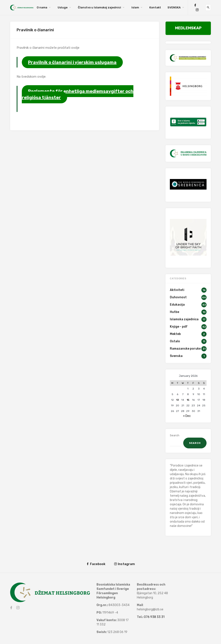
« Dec (187, 416)
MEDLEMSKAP (188, 28)
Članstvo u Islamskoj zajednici (99, 7)
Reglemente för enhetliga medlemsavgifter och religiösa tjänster (78, 94)
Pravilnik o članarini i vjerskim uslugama (72, 62)
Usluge (63, 7)
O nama (42, 7)
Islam (135, 7)
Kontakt (155, 7)
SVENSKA (174, 7)
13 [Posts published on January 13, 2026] (178, 400)
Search (175, 435)
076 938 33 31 (154, 617)
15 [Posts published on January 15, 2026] (188, 400)
